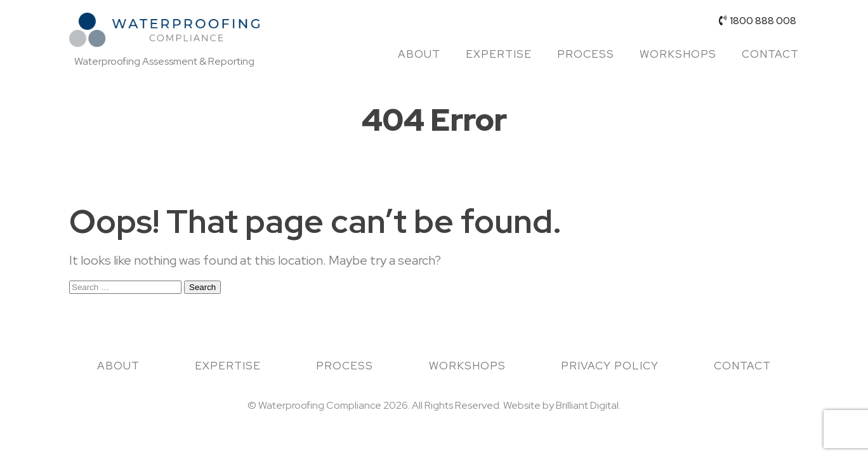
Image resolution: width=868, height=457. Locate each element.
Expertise (499, 54)
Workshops (678, 54)
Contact (770, 54)
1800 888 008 (758, 21)
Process (586, 54)
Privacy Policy (610, 366)
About (419, 54)
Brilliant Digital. (588, 405)
